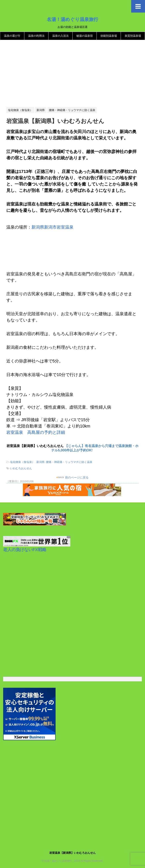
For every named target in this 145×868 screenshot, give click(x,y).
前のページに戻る (76, 477)
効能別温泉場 (109, 36)
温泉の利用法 (36, 36)
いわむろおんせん (21, 468)
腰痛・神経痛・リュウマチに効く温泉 (69, 462)
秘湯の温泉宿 (85, 36)
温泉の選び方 (12, 36)
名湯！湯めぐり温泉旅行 (72, 19)
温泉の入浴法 (60, 36)
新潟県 (40, 462)
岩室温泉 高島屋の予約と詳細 (36, 432)
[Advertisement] (72, 74)
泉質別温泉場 (133, 36)
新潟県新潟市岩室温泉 (52, 227)
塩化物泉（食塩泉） (22, 462)
